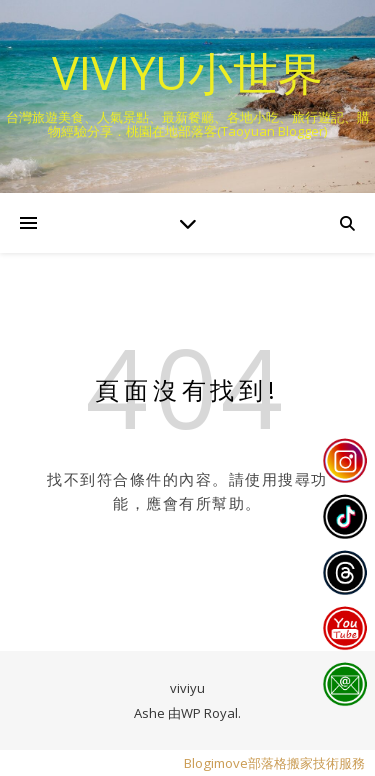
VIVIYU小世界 (187, 72)
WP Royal (209, 713)
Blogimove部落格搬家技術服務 (274, 763)
